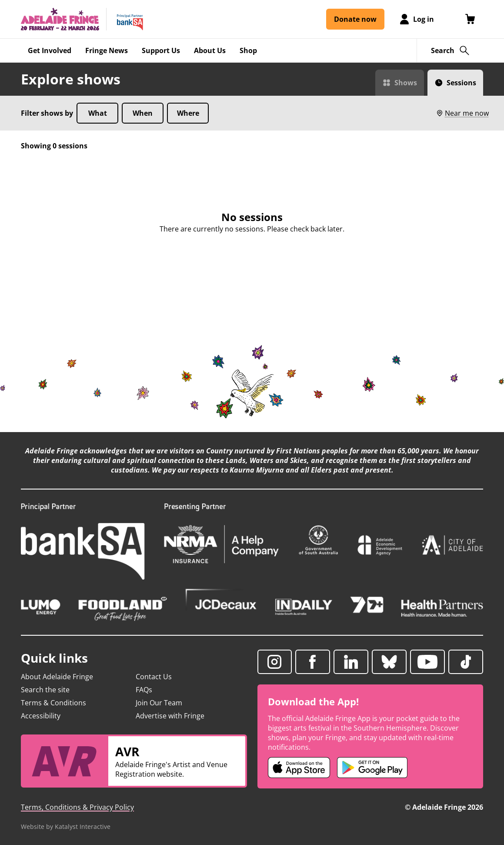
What (98, 113)
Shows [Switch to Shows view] (406, 83)
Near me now (462, 113)
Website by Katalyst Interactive (66, 827)
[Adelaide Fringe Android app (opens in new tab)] (372, 768)
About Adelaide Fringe (57, 677)
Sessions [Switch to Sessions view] (461, 83)
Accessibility (41, 716)
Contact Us (154, 677)
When (143, 113)
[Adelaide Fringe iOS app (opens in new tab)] (299, 768)
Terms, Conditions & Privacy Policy (77, 807)
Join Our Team (159, 703)
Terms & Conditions (53, 703)
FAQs (144, 690)
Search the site (45, 690)
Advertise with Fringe (170, 716)
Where (188, 113)
